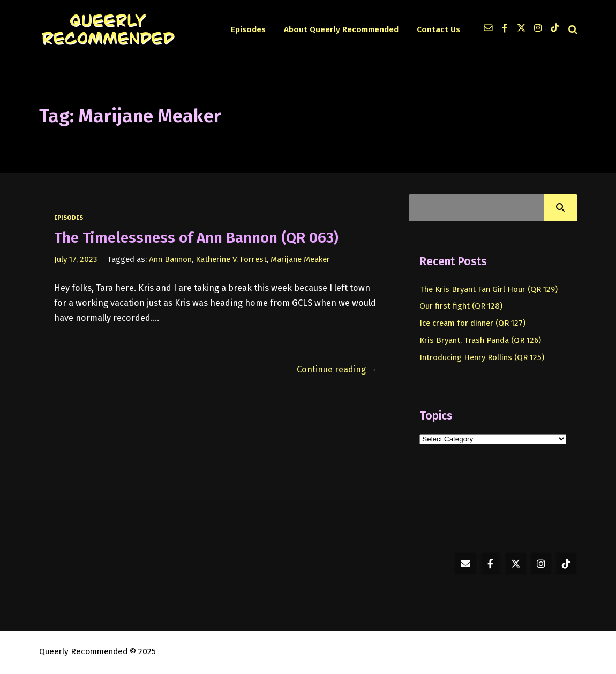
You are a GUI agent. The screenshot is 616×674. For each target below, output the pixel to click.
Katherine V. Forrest (231, 259)
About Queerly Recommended (341, 29)
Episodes (248, 29)
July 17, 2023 (76, 259)
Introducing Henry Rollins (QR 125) (482, 357)
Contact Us (438, 29)
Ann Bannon (170, 259)
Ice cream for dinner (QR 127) (472, 323)
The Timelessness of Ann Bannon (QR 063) (196, 238)
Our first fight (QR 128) (461, 306)
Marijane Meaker (300, 259)
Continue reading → (337, 369)
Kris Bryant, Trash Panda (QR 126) (480, 340)
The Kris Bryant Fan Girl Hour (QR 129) (489, 289)
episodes (69, 218)
